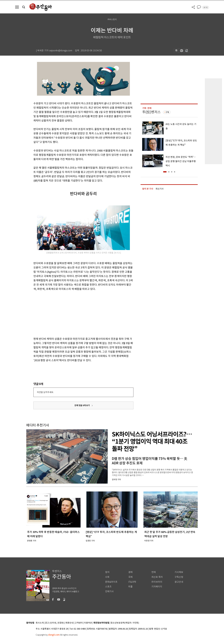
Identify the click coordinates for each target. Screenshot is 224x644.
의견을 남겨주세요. (45, 392)
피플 (130, 587)
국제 (130, 577)
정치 (107, 572)
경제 (130, 572)
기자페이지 (157, 587)
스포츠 (108, 587)
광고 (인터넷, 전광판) (55, 623)
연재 (154, 572)
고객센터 (79, 623)
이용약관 (88, 623)
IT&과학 (132, 582)
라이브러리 (157, 582)
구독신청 (179, 577)
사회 (107, 577)
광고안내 (179, 582)
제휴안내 (69, 623)
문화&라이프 (111, 582)
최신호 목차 (157, 577)
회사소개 (40, 623)
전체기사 (109, 591)
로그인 (206, 7)
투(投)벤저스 (151, 112)
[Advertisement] (76, 313)
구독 (167, 112)
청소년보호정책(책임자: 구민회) (125, 623)
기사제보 (179, 572)
